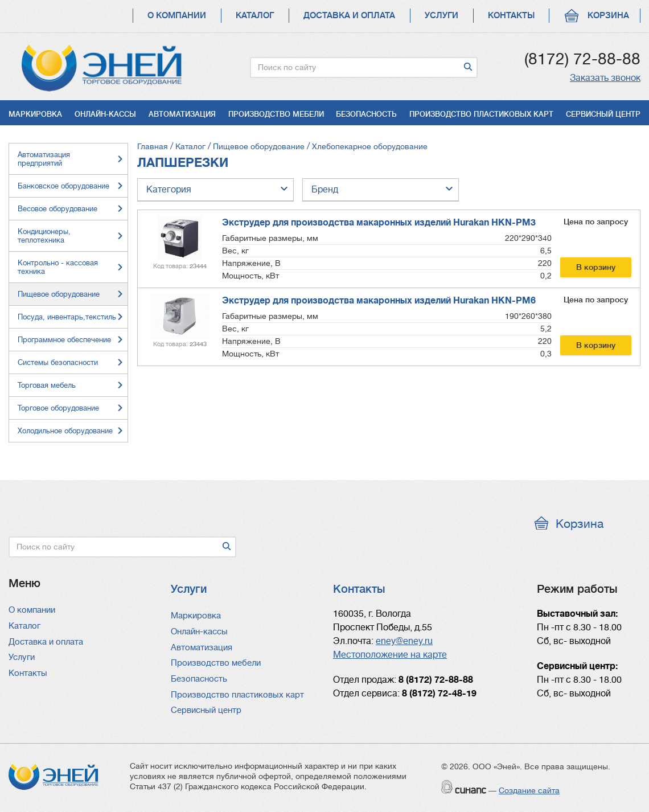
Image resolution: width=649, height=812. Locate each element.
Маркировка (35, 114)
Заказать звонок (605, 78)
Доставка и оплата (349, 16)
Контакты (511, 16)
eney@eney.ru (404, 641)
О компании (177, 16)
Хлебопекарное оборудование (370, 146)
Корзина (608, 16)
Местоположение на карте (390, 655)
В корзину (596, 267)
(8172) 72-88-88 (582, 59)
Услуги (441, 16)
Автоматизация (182, 114)
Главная (153, 146)
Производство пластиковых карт (481, 114)
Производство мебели (276, 114)
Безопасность (366, 114)
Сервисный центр (603, 114)
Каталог (255, 16)
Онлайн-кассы (105, 114)
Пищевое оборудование (259, 146)
